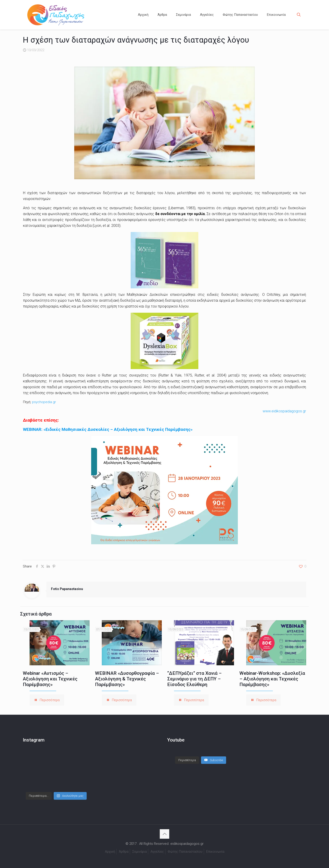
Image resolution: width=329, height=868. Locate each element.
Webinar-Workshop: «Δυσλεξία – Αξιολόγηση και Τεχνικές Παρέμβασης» (272, 679)
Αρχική (110, 852)
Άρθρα (124, 852)
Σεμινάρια (139, 852)
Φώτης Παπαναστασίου (185, 852)
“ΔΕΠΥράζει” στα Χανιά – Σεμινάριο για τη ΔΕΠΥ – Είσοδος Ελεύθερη (194, 679)
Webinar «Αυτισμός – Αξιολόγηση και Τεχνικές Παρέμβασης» (50, 679)
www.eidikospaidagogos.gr (284, 411)
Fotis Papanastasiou (67, 589)
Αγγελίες (157, 852)
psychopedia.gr (44, 402)
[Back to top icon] (164, 834)
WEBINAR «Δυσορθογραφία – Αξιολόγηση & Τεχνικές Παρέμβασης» (127, 679)
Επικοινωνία (215, 852)
